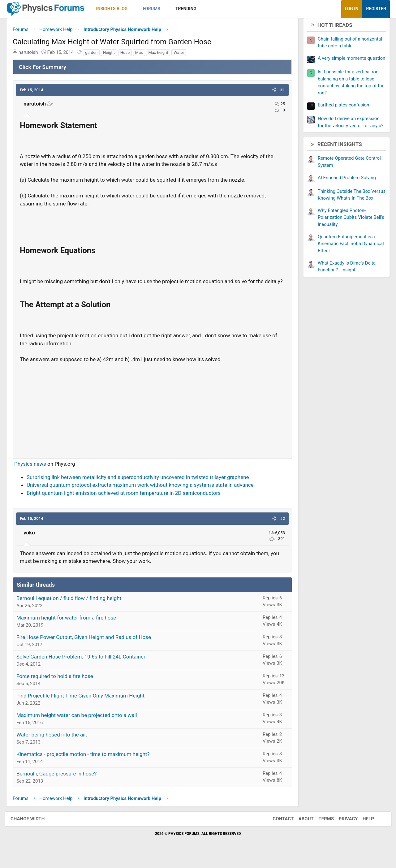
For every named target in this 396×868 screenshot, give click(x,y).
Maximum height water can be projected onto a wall (81, 725)
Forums (156, 9)
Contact (277, 829)
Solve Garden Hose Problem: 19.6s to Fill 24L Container (86, 667)
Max (144, 55)
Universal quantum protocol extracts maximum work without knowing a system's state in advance (145, 495)
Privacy (342, 829)
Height (114, 55)
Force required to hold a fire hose (59, 686)
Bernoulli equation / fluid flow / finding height (73, 608)
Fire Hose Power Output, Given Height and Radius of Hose (88, 647)
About (300, 829)
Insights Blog (117, 9)
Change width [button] (34, 829)
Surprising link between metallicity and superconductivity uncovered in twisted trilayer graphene (142, 487)
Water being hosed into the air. (56, 745)
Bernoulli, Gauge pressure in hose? (61, 784)
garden (96, 55)
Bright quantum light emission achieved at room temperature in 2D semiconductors (128, 503)
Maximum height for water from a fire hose (71, 628)
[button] (138, 9)
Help (362, 829)
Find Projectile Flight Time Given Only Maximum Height (85, 706)
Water (183, 55)
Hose (130, 55)
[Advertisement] (152, 418)
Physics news (35, 474)
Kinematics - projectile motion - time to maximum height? (88, 764)
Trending (191, 9)
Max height (163, 55)
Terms (320, 829)
